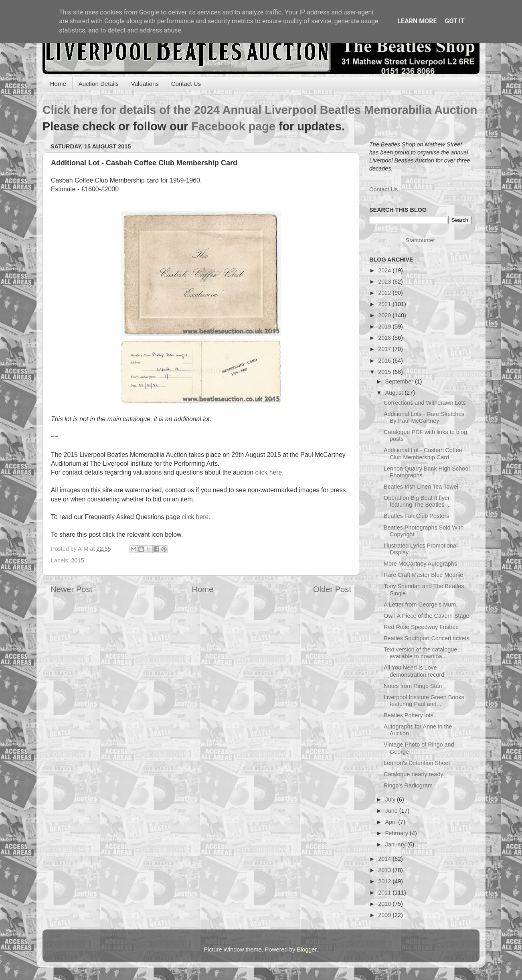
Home (58, 84)
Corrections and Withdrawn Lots (425, 403)
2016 (385, 361)
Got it (454, 21)
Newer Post (71, 589)
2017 (385, 349)
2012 (385, 881)
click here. (269, 472)
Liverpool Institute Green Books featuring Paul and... (424, 701)
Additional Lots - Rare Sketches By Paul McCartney (424, 417)
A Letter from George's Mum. (421, 605)
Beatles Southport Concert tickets (427, 638)
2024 (385, 270)
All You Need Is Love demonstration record (414, 671)
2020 (385, 315)
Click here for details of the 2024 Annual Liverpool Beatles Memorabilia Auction (260, 110)
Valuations (145, 84)
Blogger (307, 950)
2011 (385, 893)
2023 (385, 282)
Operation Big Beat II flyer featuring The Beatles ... (417, 501)
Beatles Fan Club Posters (416, 516)
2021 (385, 304)
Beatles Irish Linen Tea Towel (421, 487)
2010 (385, 904)
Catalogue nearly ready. (414, 774)
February (398, 833)
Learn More (417, 21)
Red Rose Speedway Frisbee (421, 627)
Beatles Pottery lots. (409, 715)
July (391, 799)
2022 (385, 293)
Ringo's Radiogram (408, 785)
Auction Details (99, 84)
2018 (385, 338)
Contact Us (186, 84)
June (392, 811)
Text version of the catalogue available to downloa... (420, 653)
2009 (385, 915)
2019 (385, 327)
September (400, 381)
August (395, 393)
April (392, 822)
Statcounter (421, 240)
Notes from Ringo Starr (413, 686)
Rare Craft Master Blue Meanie (423, 575)
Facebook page (233, 126)
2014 (385, 859)
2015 (77, 560)
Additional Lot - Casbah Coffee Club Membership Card (423, 453)
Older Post (332, 589)
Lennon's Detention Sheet (417, 763)
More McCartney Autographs (420, 564)
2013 (385, 870)
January (396, 844)
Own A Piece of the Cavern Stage (427, 616)
